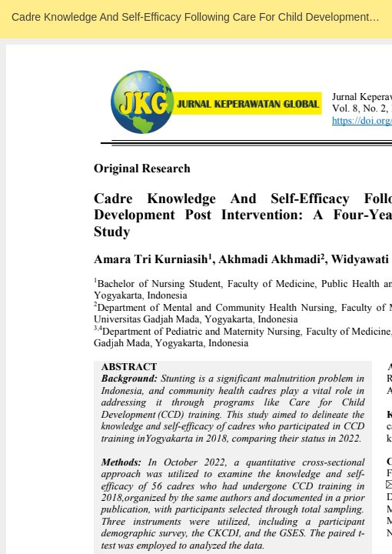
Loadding (196, 277)
